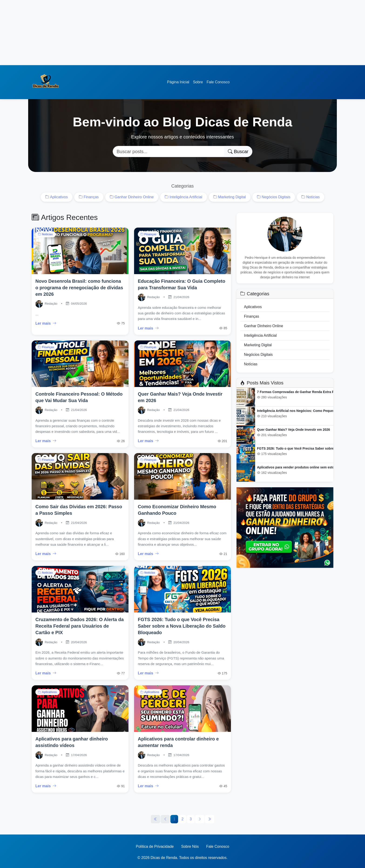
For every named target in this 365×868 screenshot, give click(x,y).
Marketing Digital (230, 197)
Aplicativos (57, 197)
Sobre (198, 82)
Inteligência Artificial (184, 197)
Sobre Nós (190, 846)
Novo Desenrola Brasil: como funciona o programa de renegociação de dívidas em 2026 (79, 288)
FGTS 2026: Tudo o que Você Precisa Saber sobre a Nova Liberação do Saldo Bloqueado (182, 626)
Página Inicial (178, 82)
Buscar (238, 151)
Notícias (311, 197)
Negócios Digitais (274, 197)
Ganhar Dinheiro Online (132, 197)
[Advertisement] (140, 33)
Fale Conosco (218, 82)
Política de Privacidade (155, 846)
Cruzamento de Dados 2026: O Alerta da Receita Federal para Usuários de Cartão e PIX (79, 626)
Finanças (89, 197)
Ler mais (46, 323)
